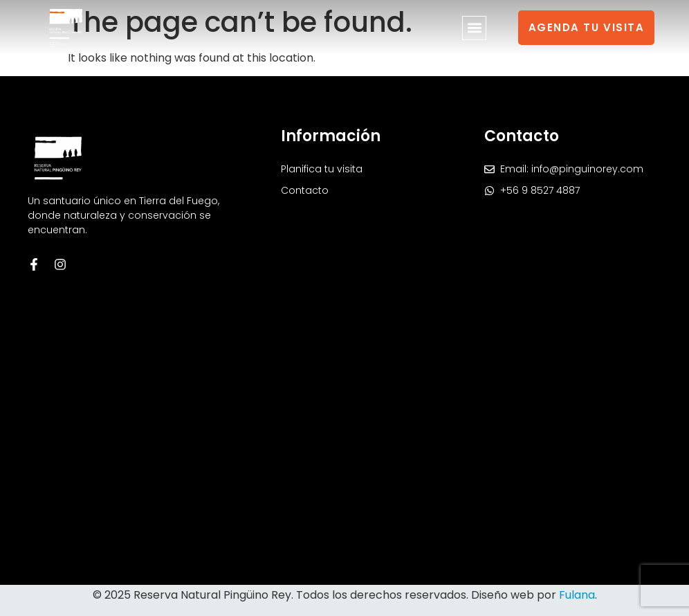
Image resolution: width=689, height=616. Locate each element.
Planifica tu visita (322, 169)
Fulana (577, 595)
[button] (474, 28)
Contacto (305, 190)
